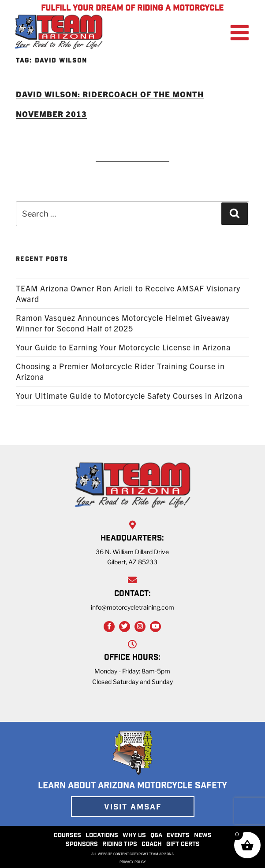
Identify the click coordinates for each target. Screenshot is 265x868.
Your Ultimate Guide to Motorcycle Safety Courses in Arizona (129, 395)
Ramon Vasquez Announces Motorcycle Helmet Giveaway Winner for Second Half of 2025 (123, 323)
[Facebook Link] (109, 627)
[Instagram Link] (140, 627)
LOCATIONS (102, 836)
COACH (152, 845)
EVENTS (178, 836)
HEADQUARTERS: (132, 539)
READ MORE (132, 149)
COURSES (67, 836)
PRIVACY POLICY (133, 862)
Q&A (156, 836)
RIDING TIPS (120, 845)
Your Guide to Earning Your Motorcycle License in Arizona (123, 347)
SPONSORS (82, 845)
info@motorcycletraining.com (132, 607)
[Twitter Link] (125, 627)
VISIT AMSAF (133, 808)
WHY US (134, 836)
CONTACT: (132, 594)
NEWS (203, 836)
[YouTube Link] (155, 627)
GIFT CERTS (183, 845)
